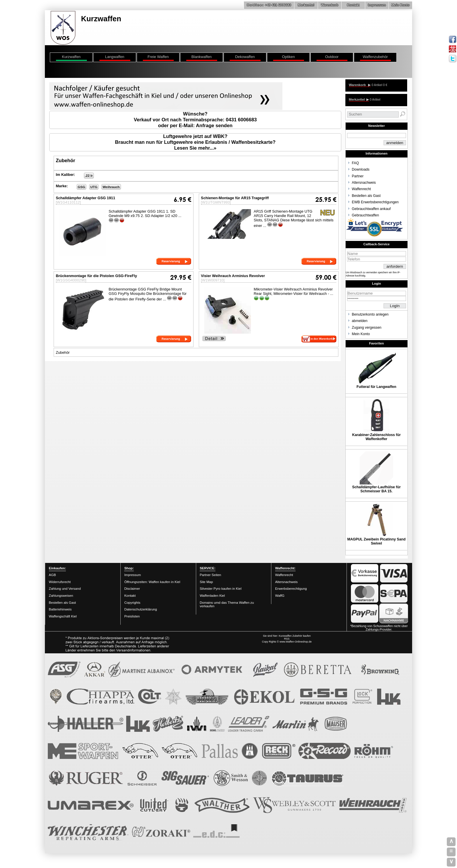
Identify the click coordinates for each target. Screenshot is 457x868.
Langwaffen (115, 57)
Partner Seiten (210, 575)
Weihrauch (111, 187)
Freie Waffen (158, 57)
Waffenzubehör (375, 57)
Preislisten (132, 616)
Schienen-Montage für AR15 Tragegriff (235, 198)
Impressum (377, 5)
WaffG (280, 596)
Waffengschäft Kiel (63, 616)
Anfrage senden (214, 126)
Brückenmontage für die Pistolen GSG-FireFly (96, 276)
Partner (358, 176)
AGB (52, 575)
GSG (82, 187)
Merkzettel (306, 5)
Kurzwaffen (71, 57)
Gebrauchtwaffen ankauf (371, 209)
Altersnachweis (364, 183)
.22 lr (89, 176)
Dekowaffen (245, 57)
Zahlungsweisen (61, 596)
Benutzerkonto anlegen (370, 314)
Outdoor (332, 57)
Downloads (361, 169)
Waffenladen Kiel (212, 596)
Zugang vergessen (367, 328)
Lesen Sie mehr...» (195, 148)
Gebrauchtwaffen (365, 215)
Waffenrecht (361, 189)
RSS (287, 639)
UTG (94, 187)
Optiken (288, 57)
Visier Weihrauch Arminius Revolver (233, 276)
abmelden (360, 321)
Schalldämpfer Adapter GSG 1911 (85, 198)
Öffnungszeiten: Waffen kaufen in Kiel (152, 582)
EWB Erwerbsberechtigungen (375, 202)
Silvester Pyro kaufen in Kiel (220, 589)
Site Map (206, 582)
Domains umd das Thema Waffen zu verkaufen (227, 604)
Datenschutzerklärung (140, 609)
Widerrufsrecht (60, 582)
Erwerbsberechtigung (291, 589)
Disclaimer (132, 589)
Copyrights (132, 603)
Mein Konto (401, 5)
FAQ (355, 163)
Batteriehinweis (60, 609)
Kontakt (353, 5)
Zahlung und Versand (65, 589)
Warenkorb (330, 5)
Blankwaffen (202, 57)
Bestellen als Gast (366, 196)
